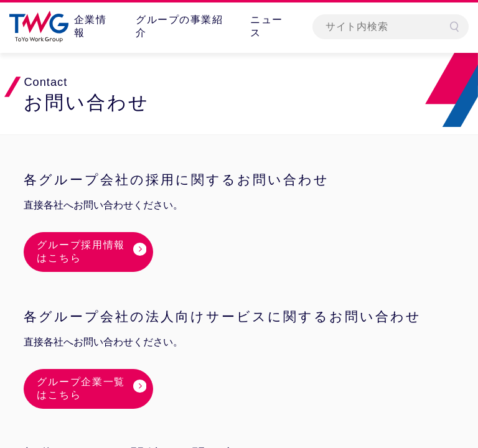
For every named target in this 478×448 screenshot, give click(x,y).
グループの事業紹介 (179, 26)
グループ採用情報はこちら (81, 251)
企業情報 (91, 26)
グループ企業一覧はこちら (81, 388)
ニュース (267, 26)
